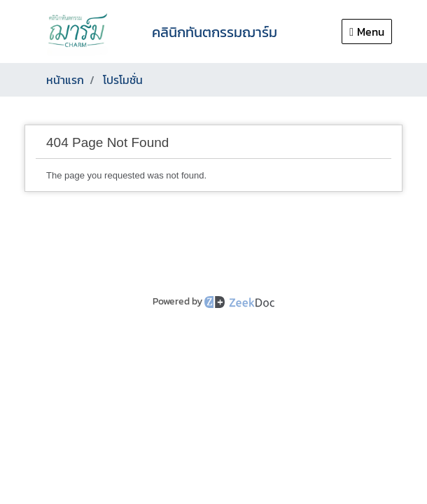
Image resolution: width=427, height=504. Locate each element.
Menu (367, 31)
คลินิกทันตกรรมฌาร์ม (215, 32)
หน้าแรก (65, 80)
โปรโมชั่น (123, 80)
